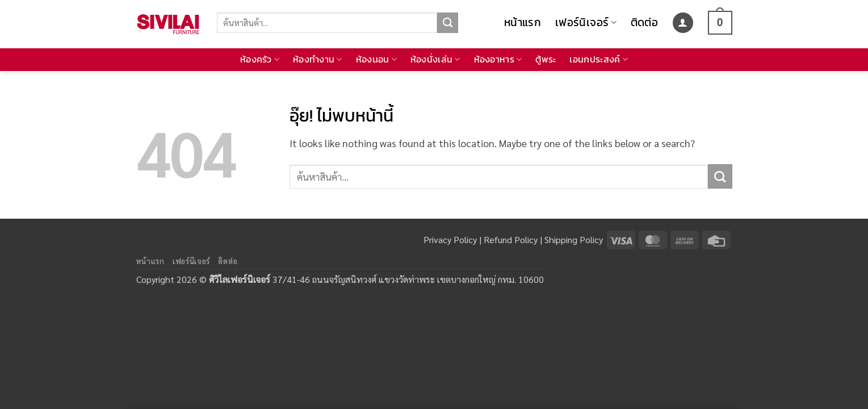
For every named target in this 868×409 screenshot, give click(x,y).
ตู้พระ (546, 59)
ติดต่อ (645, 22)
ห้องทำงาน (318, 59)
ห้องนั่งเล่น (435, 59)
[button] (683, 23)
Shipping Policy (574, 239)
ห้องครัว (260, 59)
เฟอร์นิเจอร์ (586, 22)
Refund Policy (511, 239)
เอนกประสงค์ (599, 59)
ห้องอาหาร (498, 59)
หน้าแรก (523, 22)
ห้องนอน (376, 59)
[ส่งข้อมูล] (448, 23)
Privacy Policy (450, 239)
